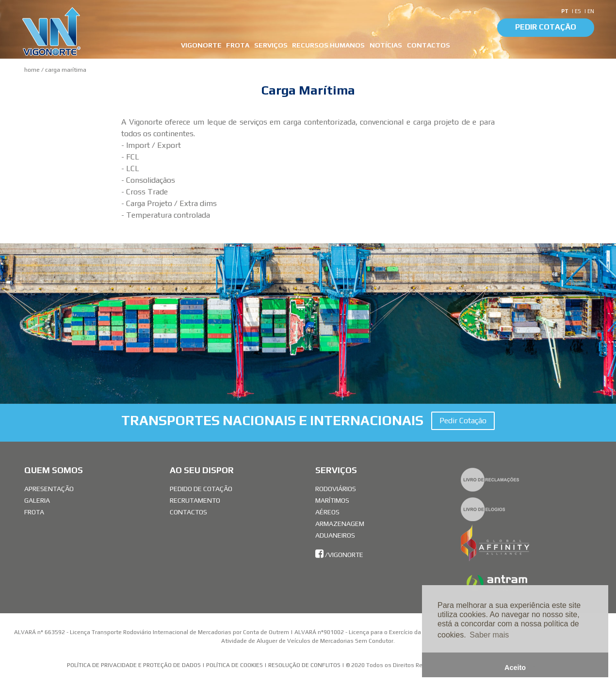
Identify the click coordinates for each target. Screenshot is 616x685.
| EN (589, 11)
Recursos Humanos (328, 45)
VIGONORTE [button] (201, 45)
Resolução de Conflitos (305, 665)
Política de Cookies (235, 665)
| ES (577, 11)
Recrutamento (195, 500)
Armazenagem (340, 524)
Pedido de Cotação (201, 489)
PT (566, 11)
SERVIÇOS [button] (271, 45)
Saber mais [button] (489, 635)
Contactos (188, 512)
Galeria (37, 500)
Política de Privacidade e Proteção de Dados (134, 665)
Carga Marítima (66, 70)
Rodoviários (336, 489)
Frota (34, 512)
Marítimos (332, 500)
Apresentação (49, 489)
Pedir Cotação (546, 27)
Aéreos (327, 512)
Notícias (386, 45)
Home (32, 70)
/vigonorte (339, 555)
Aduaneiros (335, 535)
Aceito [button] (515, 668)
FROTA (238, 45)
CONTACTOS (429, 45)
